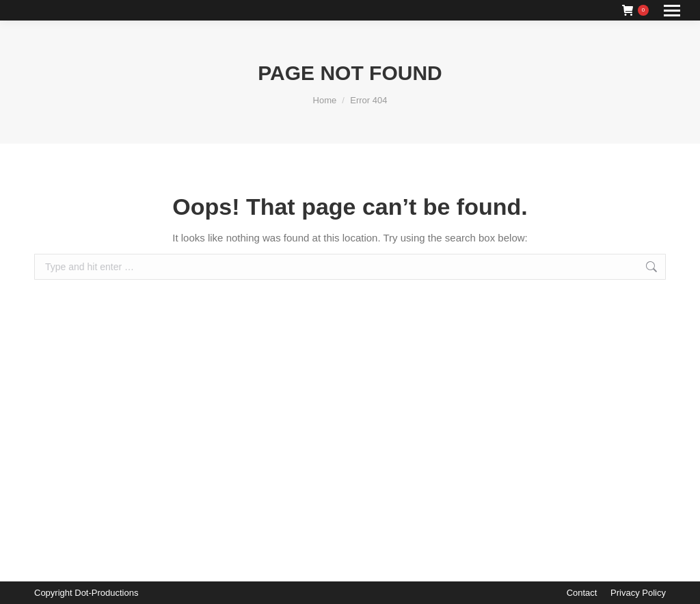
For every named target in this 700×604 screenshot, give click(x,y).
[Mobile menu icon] (672, 11)
